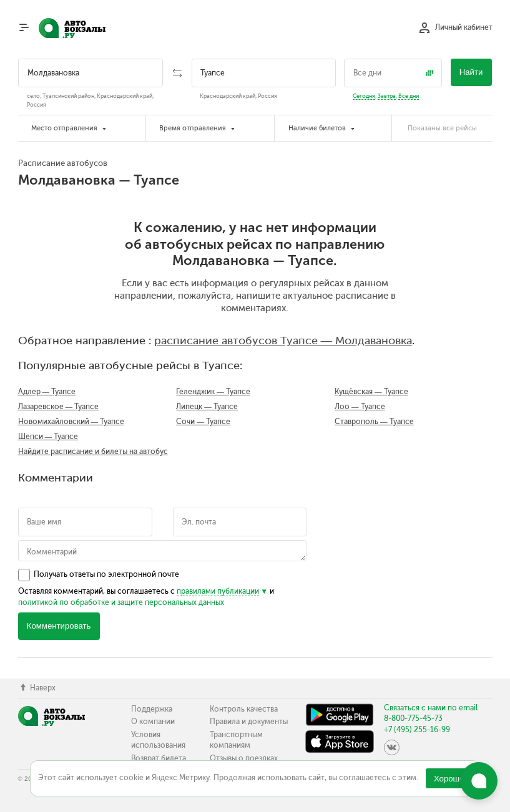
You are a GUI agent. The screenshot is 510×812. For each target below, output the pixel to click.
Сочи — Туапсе (203, 422)
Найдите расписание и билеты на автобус (93, 452)
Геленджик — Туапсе (213, 392)
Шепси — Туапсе (48, 437)
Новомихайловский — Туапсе (71, 422)
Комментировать (59, 626)
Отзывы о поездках (244, 758)
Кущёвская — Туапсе (371, 392)
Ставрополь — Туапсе (374, 422)
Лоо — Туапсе (360, 407)
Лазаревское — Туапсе (59, 407)
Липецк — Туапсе (207, 407)
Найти (471, 72)
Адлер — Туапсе (47, 392)
